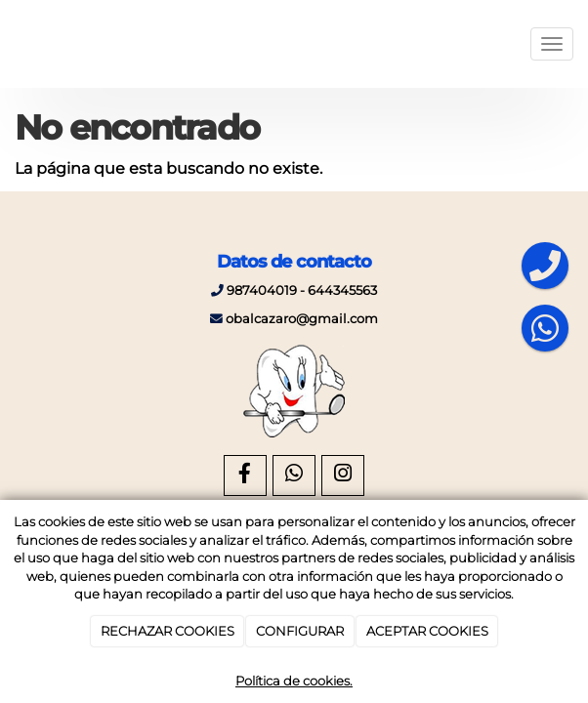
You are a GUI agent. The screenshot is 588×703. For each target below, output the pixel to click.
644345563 (342, 290)
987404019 (262, 290)
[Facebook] (245, 476)
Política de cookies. (294, 681)
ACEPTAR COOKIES (427, 631)
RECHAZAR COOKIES (168, 631)
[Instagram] (343, 476)
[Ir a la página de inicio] (10, 44)
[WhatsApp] (294, 476)
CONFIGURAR (300, 631)
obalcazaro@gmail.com (302, 319)
